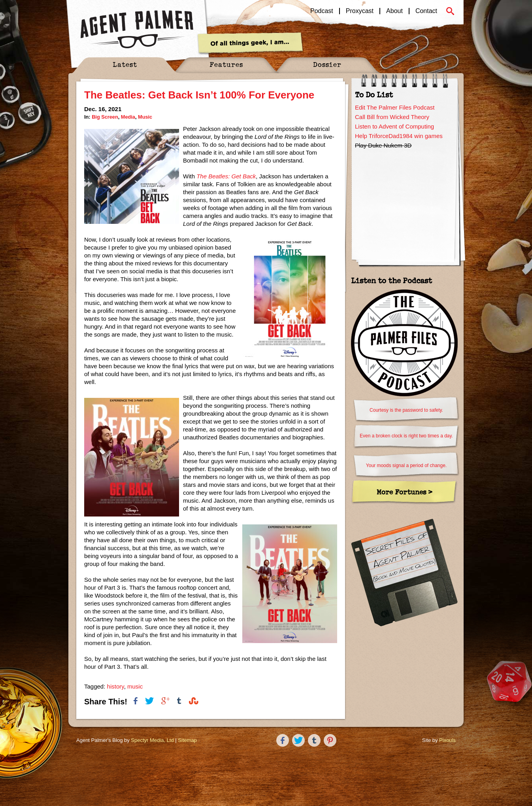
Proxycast (360, 11)
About (394, 11)
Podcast (322, 11)
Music (145, 117)
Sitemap (187, 740)
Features (226, 64)
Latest (125, 64)
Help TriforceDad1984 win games (399, 136)
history (116, 686)
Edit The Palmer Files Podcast (395, 107)
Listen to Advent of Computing (394, 126)
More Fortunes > (405, 492)
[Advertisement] (404, 201)
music (135, 686)
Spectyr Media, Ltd (152, 740)
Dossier (327, 64)
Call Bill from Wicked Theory (392, 117)
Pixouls (447, 740)
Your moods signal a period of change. (406, 465)
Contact (426, 11)
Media (128, 117)
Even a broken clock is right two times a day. (406, 436)
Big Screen (105, 117)
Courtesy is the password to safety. (406, 410)
